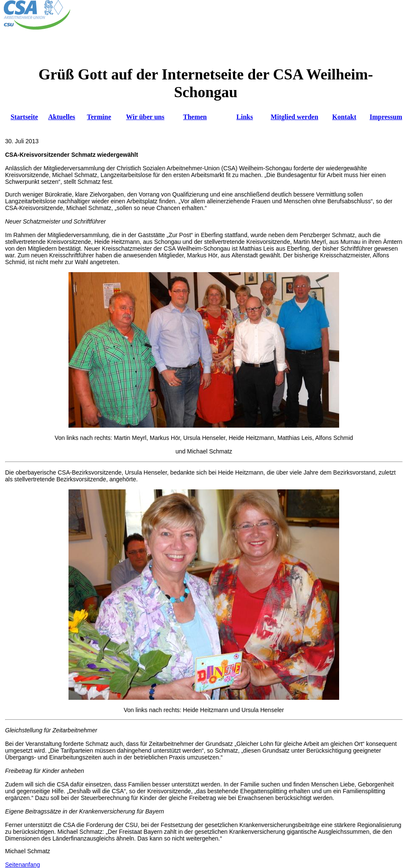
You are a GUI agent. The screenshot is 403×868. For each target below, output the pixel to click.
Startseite (24, 117)
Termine (99, 117)
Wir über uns (145, 117)
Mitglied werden (294, 117)
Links (245, 117)
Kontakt (344, 117)
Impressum (386, 117)
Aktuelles (62, 117)
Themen (195, 117)
